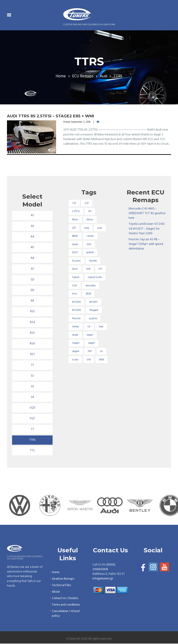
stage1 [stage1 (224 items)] (90, 335)
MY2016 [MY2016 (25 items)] (77, 302)
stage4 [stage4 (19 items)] (76, 352)
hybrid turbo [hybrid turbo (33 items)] (95, 278)
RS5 (32, 333)
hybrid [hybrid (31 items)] (76, 278)
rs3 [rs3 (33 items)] (89, 327)
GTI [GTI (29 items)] (100, 269)
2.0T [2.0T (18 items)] (87, 203)
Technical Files (61, 586)
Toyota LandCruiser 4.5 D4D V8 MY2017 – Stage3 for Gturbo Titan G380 (147, 229)
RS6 (32, 344)
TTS (32, 451)
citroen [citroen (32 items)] (90, 236)
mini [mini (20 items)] (75, 294)
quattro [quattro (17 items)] (93, 319)
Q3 (32, 280)
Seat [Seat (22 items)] (101, 327)
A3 (32, 226)
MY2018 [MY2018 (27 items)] (77, 310)
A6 (32, 258)
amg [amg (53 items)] (87, 228)
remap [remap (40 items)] (76, 327)
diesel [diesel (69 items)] (75, 244)
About (56, 592)
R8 (32, 301)
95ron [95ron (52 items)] (75, 220)
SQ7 (32, 419)
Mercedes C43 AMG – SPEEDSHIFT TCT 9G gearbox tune (147, 213)
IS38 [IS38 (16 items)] (75, 286)
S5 (32, 387)
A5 (32, 247)
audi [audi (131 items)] (100, 228)
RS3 (32, 312)
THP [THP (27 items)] (90, 352)
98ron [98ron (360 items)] (90, 220)
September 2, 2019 (81, 122)
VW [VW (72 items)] (89, 360)
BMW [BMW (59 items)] (75, 236)
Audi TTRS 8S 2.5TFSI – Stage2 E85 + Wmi (51, 116)
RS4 (32, 322)
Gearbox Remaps (63, 579)
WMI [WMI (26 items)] (102, 360)
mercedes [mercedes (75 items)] (91, 286)
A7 (32, 269)
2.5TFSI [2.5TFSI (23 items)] (76, 212)
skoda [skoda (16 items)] (75, 335)
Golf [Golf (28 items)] (88, 269)
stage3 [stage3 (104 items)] (91, 344)
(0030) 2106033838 (104, 567)
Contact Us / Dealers (65, 599)
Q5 (32, 290)
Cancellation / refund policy (66, 614)
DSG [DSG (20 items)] (89, 244)
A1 (32, 216)
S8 (32, 397)
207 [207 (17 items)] (74, 228)
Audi (103, 76)
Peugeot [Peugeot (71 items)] (94, 310)
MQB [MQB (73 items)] (88, 294)
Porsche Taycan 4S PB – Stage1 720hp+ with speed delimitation (146, 244)
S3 (32, 376)
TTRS (32, 440)
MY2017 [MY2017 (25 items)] (93, 302)
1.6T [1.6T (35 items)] (74, 203)
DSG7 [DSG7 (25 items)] (75, 253)
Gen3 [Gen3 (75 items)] (75, 269)
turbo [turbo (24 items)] (75, 360)
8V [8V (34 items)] (90, 212)
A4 (32, 237)
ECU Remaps (83, 76)
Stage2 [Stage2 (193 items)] (76, 344)
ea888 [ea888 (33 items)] (90, 253)
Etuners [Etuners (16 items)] (77, 261)
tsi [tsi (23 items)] (101, 352)
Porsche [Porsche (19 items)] (76, 319)
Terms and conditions (66, 605)
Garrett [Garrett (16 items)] (93, 261)
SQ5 (32, 408)
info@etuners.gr (103, 579)
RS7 (32, 355)
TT (32, 430)
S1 (32, 365)
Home (61, 76)
